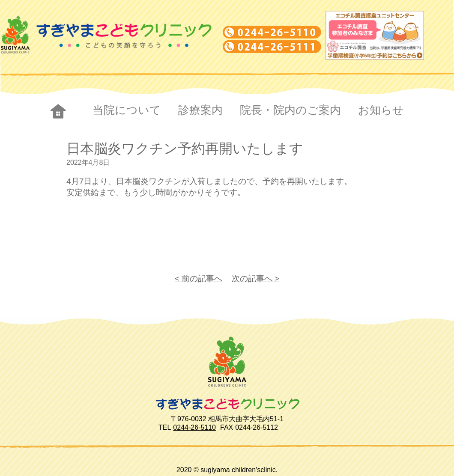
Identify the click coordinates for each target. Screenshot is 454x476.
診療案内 (200, 110)
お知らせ (381, 110)
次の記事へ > (256, 278)
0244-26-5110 (194, 427)
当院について (127, 110)
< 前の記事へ (199, 278)
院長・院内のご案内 (290, 110)
